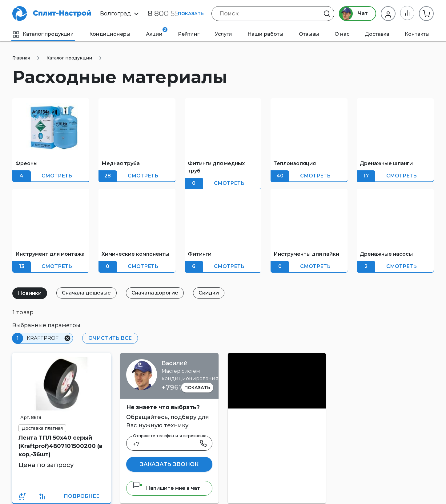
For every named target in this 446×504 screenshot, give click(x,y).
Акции (157, 32)
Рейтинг (189, 34)
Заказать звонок (169, 464)
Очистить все (110, 338)
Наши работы (265, 34)
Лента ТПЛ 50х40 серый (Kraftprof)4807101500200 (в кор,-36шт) (60, 446)
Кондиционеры (110, 34)
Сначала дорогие (156, 293)
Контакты (417, 34)
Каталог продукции (43, 34)
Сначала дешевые (87, 293)
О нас (342, 34)
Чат (353, 14)
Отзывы (309, 34)
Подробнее (82, 496)
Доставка (377, 34)
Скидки (211, 293)
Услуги (223, 34)
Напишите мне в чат (166, 488)
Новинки (30, 293)
